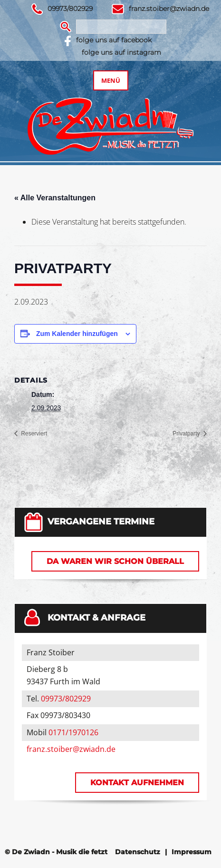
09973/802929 (70, 9)
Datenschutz (138, 852)
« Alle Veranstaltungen (55, 198)
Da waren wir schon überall (115, 561)
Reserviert (33, 434)
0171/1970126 (73, 732)
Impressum (192, 852)
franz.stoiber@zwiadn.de (169, 9)
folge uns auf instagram (121, 52)
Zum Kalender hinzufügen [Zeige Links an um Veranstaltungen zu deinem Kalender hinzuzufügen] (77, 334)
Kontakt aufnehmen (137, 783)
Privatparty (187, 434)
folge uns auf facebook (114, 40)
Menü (111, 80)
